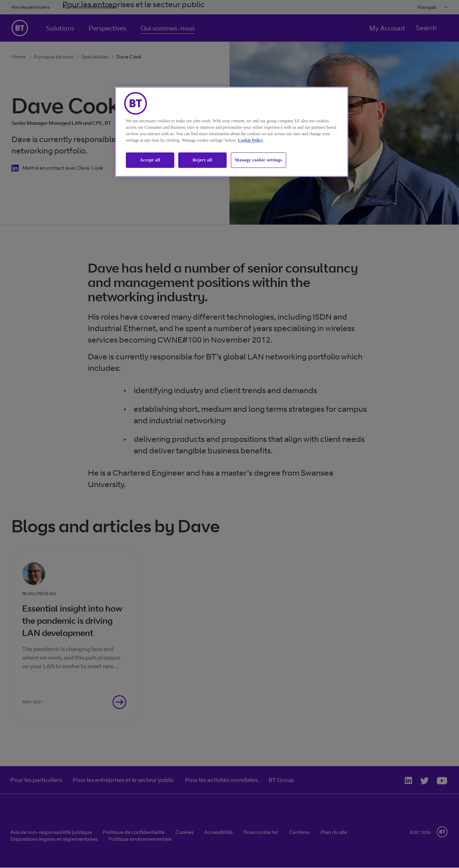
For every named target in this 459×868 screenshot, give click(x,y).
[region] (232, 132)
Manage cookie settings (259, 160)
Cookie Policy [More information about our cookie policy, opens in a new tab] (251, 140)
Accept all (150, 160)
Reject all (202, 160)
